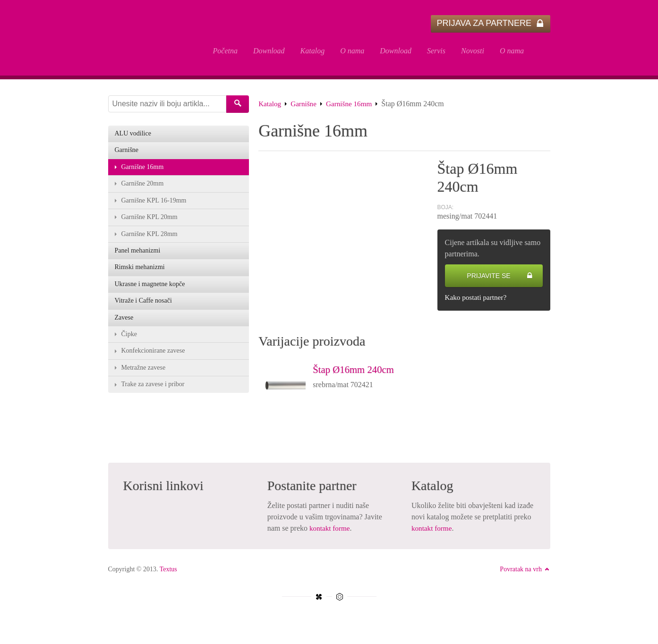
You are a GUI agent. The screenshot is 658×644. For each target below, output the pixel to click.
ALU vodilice (133, 136)
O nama (352, 51)
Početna (225, 51)
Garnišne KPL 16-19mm (154, 204)
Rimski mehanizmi (140, 272)
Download (269, 51)
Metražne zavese (144, 374)
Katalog (313, 51)
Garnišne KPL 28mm (150, 238)
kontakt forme (331, 530)
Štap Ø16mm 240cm (360, 371)
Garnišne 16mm (353, 106)
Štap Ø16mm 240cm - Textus (153, 39)
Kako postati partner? (478, 300)
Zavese (124, 323)
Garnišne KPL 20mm (150, 221)
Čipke (129, 340)
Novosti (473, 51)
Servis (436, 51)
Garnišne (306, 106)
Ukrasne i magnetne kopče (150, 289)
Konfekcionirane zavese (153, 357)
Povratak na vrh (525, 572)
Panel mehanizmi (138, 255)
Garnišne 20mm (143, 187)
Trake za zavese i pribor (153, 391)
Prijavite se (500, 278)
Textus (168, 572)
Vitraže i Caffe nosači (143, 306)
